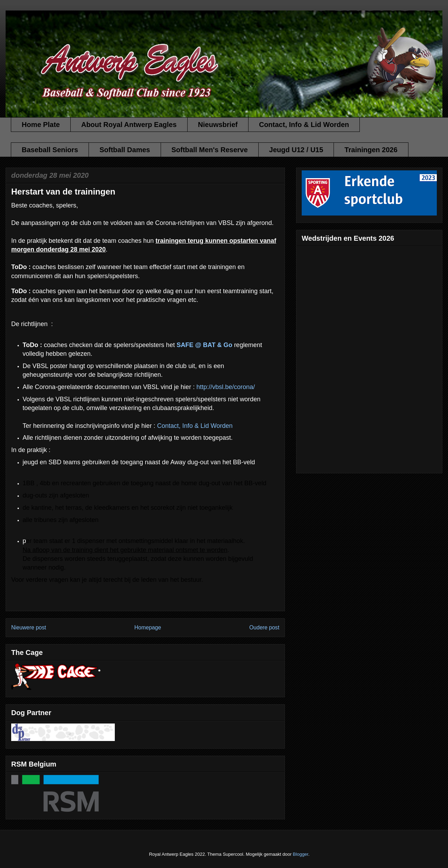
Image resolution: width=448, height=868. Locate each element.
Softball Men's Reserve (210, 150)
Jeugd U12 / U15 (296, 150)
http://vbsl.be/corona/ (226, 387)
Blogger (301, 854)
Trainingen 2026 (371, 150)
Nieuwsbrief (218, 125)
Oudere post (264, 627)
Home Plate (41, 125)
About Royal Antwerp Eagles (129, 125)
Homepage (148, 627)
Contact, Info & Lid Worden (304, 125)
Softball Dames (125, 150)
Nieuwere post (29, 627)
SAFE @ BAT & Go (204, 345)
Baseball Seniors (50, 150)
